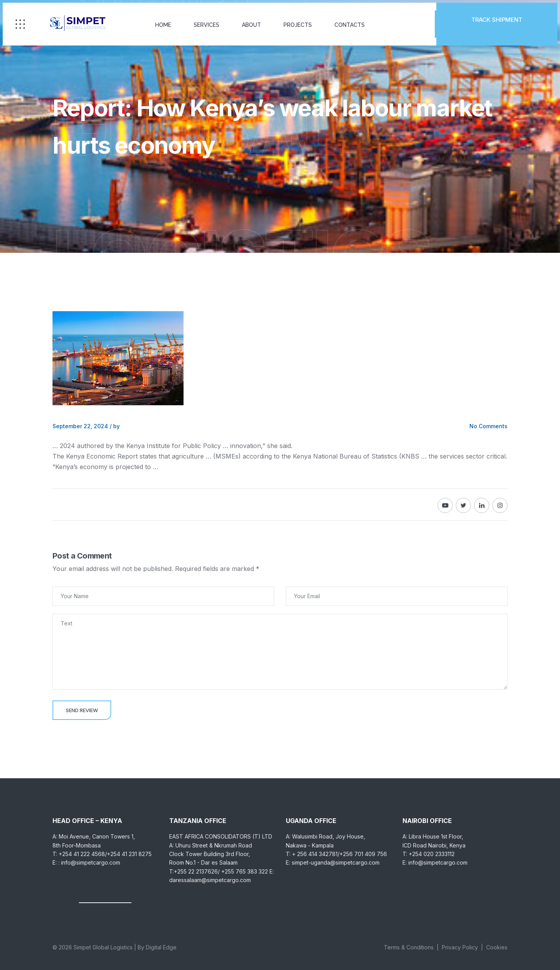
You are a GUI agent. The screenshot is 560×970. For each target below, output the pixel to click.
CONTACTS (351, 25)
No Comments (488, 426)
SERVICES (208, 25)
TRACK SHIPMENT (496, 24)
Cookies (497, 947)
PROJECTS (299, 25)
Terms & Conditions (409, 947)
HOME (165, 25)
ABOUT (253, 25)
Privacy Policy (460, 947)
